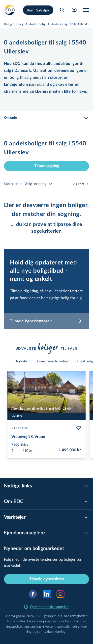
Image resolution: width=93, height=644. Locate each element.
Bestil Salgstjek (38, 10)
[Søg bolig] (62, 10)
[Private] (10, 10)
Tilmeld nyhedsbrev (47, 579)
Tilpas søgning (47, 166)
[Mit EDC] (74, 10)
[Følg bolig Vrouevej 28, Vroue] (79, 428)
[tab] (22, 362)
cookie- (65, 621)
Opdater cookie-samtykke (47, 607)
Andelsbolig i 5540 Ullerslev (71, 24)
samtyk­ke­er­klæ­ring (51, 631)
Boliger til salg (14, 24)
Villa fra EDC (20, 428)
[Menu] (86, 10)
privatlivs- (50, 621)
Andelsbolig (37, 24)
